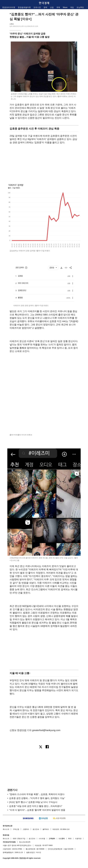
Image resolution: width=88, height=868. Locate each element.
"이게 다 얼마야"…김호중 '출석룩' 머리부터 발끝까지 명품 (37, 810)
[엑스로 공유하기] (41, 747)
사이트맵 (42, 839)
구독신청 (16, 829)
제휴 (14, 839)
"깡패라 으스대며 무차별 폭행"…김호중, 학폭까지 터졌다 (37, 794)
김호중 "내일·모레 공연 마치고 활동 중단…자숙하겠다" (36, 806)
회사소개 (6, 829)
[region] (44, 163)
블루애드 (46, 829)
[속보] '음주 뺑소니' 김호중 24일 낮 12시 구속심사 (33, 802)
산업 (52, 7)
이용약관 (78, 839)
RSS (70, 839)
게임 (72, 7)
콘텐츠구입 (21, 839)
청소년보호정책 (25, 842)
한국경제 (44, 3)
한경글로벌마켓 (24, 7)
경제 (45, 7)
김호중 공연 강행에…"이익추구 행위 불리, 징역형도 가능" (37, 798)
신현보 (12, 24)
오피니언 (37, 7)
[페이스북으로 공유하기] (47, 747)
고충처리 (26, 829)
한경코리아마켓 (9, 7)
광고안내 (36, 829)
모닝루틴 (80, 7)
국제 (58, 7)
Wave (65, 7)
